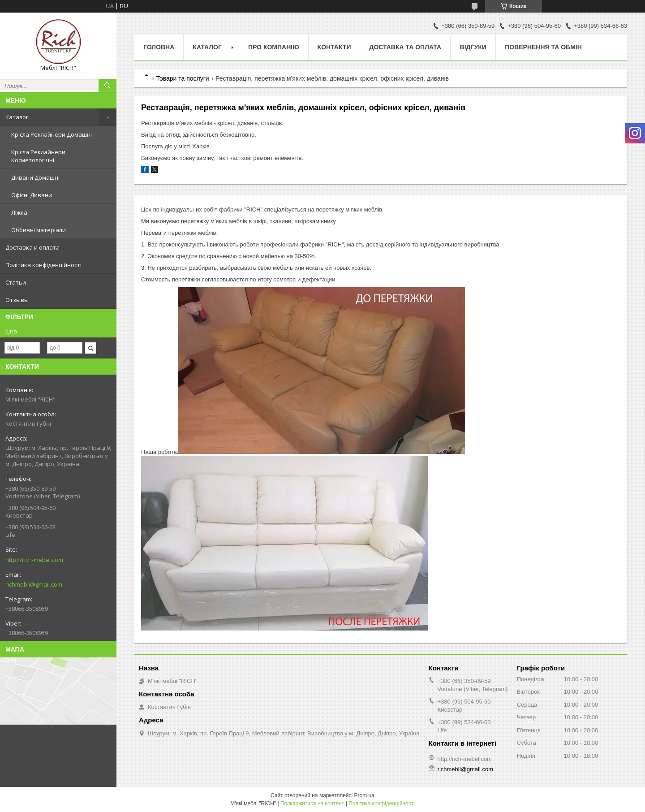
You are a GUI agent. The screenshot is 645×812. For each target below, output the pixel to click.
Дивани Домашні (35, 177)
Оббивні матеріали (39, 230)
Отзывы (17, 300)
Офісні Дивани (32, 195)
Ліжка (19, 212)
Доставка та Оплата (405, 47)
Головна (159, 47)
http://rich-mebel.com (34, 560)
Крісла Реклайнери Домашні (52, 134)
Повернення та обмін (543, 47)
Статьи (16, 282)
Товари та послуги (182, 78)
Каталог (17, 117)
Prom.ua (364, 795)
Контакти (334, 47)
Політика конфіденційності (43, 265)
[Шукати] (107, 86)
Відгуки (473, 47)
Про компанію (274, 47)
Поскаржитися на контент (312, 803)
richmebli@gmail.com (34, 584)
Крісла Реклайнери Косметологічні (38, 156)
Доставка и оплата (32, 247)
